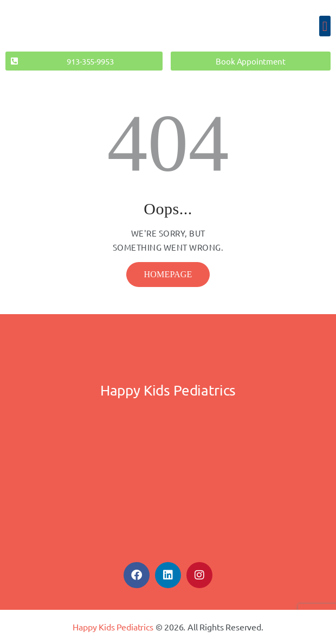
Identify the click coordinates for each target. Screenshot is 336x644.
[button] (325, 26)
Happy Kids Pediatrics (113, 627)
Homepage (168, 274)
